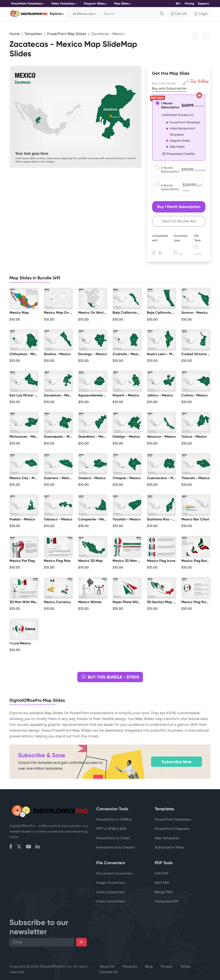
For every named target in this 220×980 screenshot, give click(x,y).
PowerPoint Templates (27, 4)
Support (203, 4)
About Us (107, 966)
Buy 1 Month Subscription (179, 207)
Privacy (166, 966)
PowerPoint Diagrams (172, 829)
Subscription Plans (170, 847)
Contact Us (108, 972)
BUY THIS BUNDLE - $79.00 (110, 677)
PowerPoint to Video (113, 838)
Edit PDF (162, 873)
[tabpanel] (76, 117)
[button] (201, 14)
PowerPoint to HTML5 (114, 819)
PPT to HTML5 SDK (111, 829)
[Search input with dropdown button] (131, 14)
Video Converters (111, 901)
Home (15, 34)
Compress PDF (167, 901)
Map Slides (122, 4)
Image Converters (111, 883)
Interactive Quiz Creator (116, 847)
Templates (33, 34)
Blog (149, 966)
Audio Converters (111, 892)
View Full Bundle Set (179, 221)
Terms (185, 966)
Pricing (189, 4)
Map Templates (167, 838)
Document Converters (114, 873)
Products (130, 966)
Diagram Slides (94, 4)
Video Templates (63, 4)
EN (177, 4)
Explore (56, 14)
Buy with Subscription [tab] (169, 88)
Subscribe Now (176, 762)
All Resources (83, 14)
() (179, 14)
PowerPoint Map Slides (67, 34)
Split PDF (162, 883)
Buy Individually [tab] (164, 83)
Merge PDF (164, 892)
